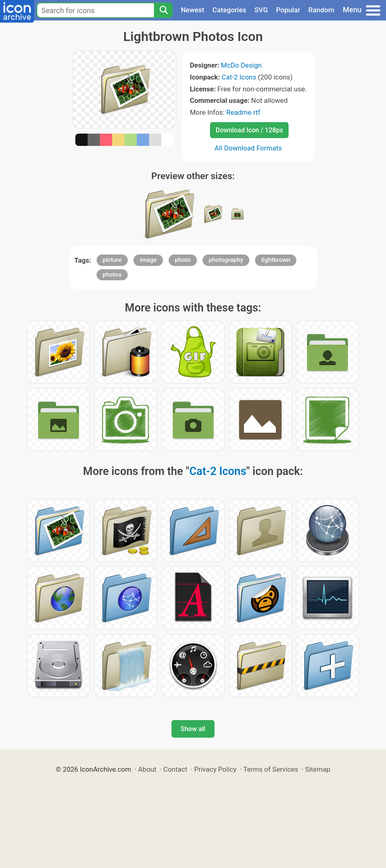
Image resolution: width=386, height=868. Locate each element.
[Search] (163, 10)
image (148, 260)
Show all (193, 729)
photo (183, 260)
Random (321, 10)
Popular (288, 10)
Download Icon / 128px (249, 130)
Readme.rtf (243, 112)
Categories (229, 10)
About (147, 769)
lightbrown (276, 260)
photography (226, 260)
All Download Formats (248, 148)
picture (112, 260)
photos (112, 275)
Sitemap (318, 769)
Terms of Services (271, 769)
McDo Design (242, 65)
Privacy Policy (215, 769)
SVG (261, 10)
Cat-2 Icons (239, 77)
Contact (175, 769)
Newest (193, 10)
